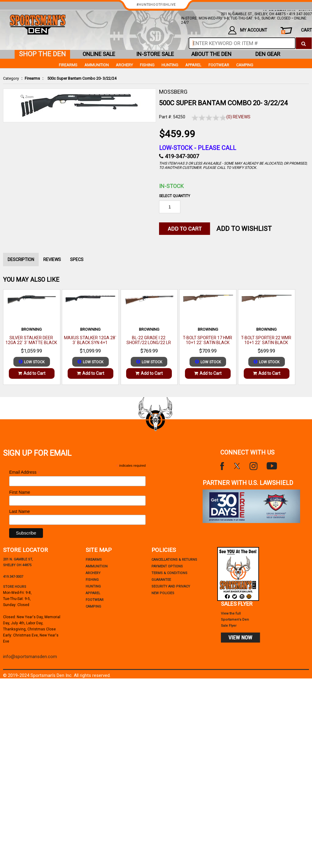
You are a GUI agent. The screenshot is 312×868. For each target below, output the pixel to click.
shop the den (42, 54)
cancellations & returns (174, 560)
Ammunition (97, 65)
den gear (268, 54)
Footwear (219, 65)
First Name (19, 492)
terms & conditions (169, 573)
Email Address (25, 472)
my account (248, 30)
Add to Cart (32, 373)
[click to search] (304, 43)
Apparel (193, 65)
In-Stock (171, 186)
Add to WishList (244, 229)
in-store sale (155, 54)
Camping (245, 65)
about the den (211, 54)
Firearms (32, 78)
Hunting (170, 65)
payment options (167, 566)
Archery (124, 65)
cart (297, 31)
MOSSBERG (173, 92)
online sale (99, 54)
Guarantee (161, 580)
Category (11, 78)
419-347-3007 (182, 156)
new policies (163, 593)
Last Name (19, 511)
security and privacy (171, 586)
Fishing (147, 65)
